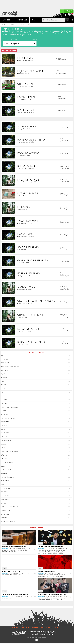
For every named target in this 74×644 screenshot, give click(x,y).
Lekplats (4, 448)
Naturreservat (6, 470)
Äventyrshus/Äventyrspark (10, 366)
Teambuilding (5, 510)
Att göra (7, 20)
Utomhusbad (5, 514)
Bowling (4, 385)
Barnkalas (4, 370)
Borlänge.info (5, 24)
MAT (42, 628)
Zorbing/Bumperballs (8, 522)
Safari (3, 485)
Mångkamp (4, 455)
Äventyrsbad (5, 363)
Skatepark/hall (6, 499)
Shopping (4, 492)
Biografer (4, 378)
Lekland (4, 444)
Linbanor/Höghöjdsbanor (10, 451)
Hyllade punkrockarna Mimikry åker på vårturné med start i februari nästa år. (15, 574)
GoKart (3, 411)
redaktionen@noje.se (41, 638)
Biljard (3, 374)
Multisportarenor (7, 463)
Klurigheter (5, 429)
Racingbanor (5, 481)
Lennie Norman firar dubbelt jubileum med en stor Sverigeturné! (17, 597)
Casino (3, 389)
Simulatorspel (6, 496)
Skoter (3, 503)
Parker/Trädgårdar (7, 477)
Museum (4, 466)
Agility (3, 355)
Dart (3, 396)
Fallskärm (4, 403)
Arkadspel (4, 359)
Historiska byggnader (8, 418)
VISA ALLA (33, 39)
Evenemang (22, 20)
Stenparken (12, 35)
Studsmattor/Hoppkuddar (10, 507)
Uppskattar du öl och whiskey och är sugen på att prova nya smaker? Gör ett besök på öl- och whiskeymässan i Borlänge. (16, 550)
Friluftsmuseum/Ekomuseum (10, 407)
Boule (3, 381)
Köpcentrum (5, 433)
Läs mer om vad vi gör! (46, 634)
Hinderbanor (5, 414)
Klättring (4, 426)
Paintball (4, 473)
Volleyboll (5, 518)
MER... (57, 628)
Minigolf (4, 459)
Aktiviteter (14, 24)
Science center (6, 488)
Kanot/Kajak (5, 422)
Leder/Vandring (6, 440)
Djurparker (5, 400)
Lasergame (4, 437)
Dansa (3, 392)
